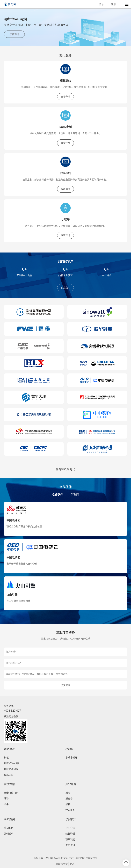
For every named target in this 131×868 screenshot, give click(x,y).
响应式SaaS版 (12, 763)
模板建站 (65, 81)
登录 (101, 4)
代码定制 (65, 173)
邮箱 (68, 804)
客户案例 (9, 819)
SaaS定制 (65, 127)
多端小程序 (71, 758)
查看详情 (65, 97)
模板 (6, 758)
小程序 (65, 219)
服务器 (69, 798)
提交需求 (65, 685)
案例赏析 (9, 834)
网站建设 (9, 749)
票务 (6, 804)
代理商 (75, 494)
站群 (6, 798)
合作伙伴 (58, 494)
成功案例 (9, 828)
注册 (113, 4)
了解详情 (14, 34)
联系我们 (65, 288)
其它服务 (71, 784)
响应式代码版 (11, 769)
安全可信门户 (11, 793)
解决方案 (9, 784)
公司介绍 (70, 828)
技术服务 (70, 810)
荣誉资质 (70, 834)
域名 (68, 793)
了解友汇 (71, 819)
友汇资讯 (70, 845)
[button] (62, 42)
